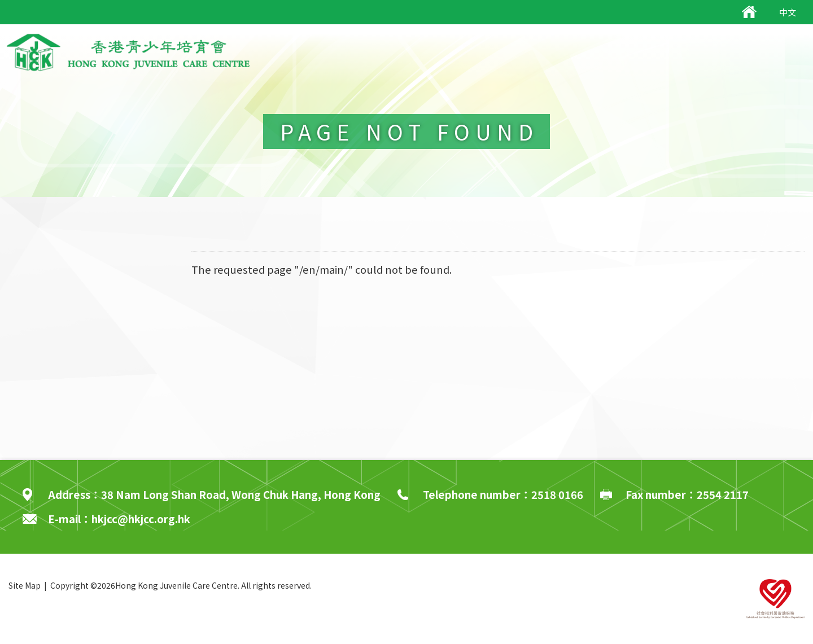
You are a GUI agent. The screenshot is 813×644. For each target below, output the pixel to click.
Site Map (25, 585)
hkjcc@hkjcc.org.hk (141, 519)
